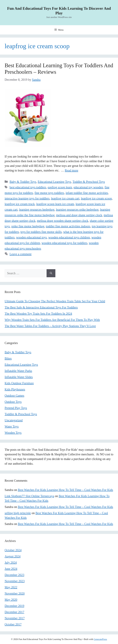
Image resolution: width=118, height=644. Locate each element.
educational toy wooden (88, 187)
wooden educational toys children (69, 237)
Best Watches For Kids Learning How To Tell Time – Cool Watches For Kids (65, 490)
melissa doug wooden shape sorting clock (63, 221)
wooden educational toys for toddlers (64, 243)
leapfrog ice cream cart (65, 198)
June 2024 (11, 569)
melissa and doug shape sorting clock (79, 215)
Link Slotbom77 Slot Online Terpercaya (29, 496)
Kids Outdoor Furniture (19, 383)
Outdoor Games (14, 396)
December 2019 (14, 606)
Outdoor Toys (13, 402)
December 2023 (14, 575)
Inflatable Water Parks (18, 371)
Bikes (8, 358)
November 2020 (15, 593)
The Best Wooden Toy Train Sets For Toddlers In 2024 (38, 314)
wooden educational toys (31, 237)
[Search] (51, 273)
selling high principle (18, 513)
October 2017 (13, 624)
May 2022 (11, 587)
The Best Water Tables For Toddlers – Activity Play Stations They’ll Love (50, 326)
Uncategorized (14, 420)
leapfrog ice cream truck (20, 204)
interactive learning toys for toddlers (27, 198)
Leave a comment (21, 254)
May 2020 (11, 600)
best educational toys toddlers (28, 187)
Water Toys (12, 426)
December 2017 (14, 612)
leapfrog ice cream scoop (96, 198)
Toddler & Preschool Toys (89, 182)
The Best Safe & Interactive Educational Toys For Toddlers (41, 307)
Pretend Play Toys (16, 408)
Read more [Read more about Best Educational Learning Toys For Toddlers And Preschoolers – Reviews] (71, 170)
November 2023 (15, 581)
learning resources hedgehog (37, 210)
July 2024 (11, 563)
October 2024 (13, 550)
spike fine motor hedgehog (28, 226)
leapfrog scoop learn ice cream (55, 204)
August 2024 (13, 556)
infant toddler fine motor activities (87, 193)
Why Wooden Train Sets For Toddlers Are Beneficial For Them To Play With (52, 320)
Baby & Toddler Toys (23, 182)
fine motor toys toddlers (49, 193)
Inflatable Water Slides (19, 377)
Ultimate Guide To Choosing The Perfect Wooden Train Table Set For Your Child (55, 301)
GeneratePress (100, 639)
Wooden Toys (13, 433)
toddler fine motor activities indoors (68, 226)
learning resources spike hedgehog (77, 210)
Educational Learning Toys (54, 182)
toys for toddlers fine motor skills (41, 232)
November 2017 (15, 618)
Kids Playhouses (15, 389)
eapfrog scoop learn (60, 187)
